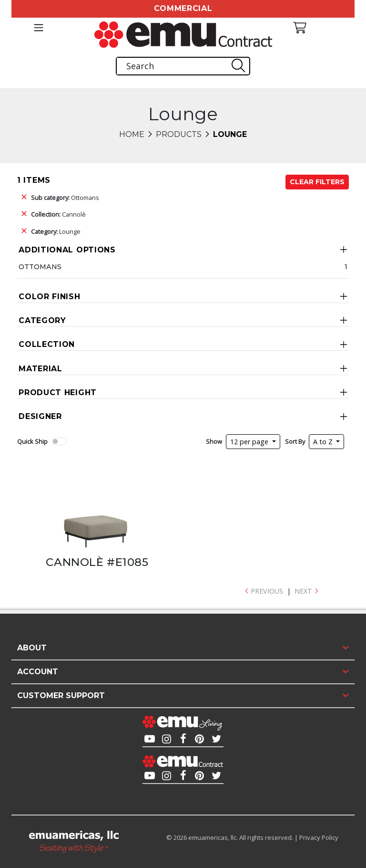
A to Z (324, 442)
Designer (40, 416)
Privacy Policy (319, 837)
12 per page (250, 442)
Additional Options (67, 250)
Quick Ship (32, 441)
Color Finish (49, 297)
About (32, 648)
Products (179, 134)
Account (38, 672)
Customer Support (61, 695)
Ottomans (65, 198)
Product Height (58, 392)
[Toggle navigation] (38, 28)
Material (41, 369)
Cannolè (58, 214)
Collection (47, 344)
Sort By (295, 441)
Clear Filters (317, 182)
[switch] (59, 441)
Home (132, 134)
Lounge (56, 231)
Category (42, 320)
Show (214, 441)
